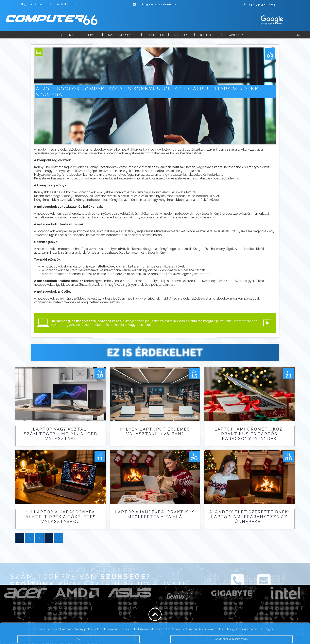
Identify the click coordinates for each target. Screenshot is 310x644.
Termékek (156, 35)
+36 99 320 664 (260, 4)
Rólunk (67, 35)
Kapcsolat (236, 35)
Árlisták (182, 35)
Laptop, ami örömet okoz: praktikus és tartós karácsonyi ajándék (249, 434)
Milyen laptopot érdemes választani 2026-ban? (155, 432)
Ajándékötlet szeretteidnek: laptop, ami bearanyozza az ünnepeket (249, 517)
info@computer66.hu (155, 4)
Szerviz (91, 35)
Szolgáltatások (123, 35)
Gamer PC (208, 35)
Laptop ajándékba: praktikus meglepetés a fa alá (155, 514)
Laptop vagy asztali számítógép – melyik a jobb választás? (61, 434)
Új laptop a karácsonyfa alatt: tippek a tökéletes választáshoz (61, 517)
